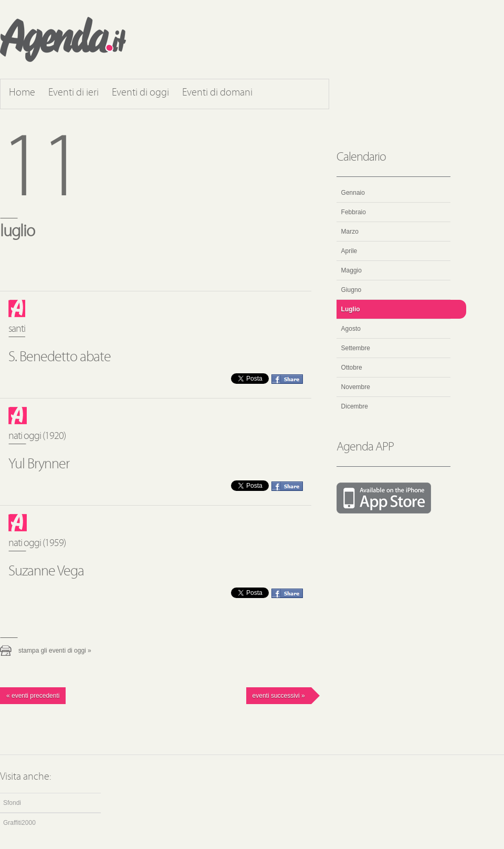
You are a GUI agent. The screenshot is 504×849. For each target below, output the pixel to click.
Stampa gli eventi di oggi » (55, 651)
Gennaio (353, 193)
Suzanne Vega (46, 572)
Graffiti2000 (19, 823)
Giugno (351, 290)
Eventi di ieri (73, 93)
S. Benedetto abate (60, 358)
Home (22, 93)
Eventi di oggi (140, 93)
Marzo (350, 232)
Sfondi (12, 803)
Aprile (349, 251)
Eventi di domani (217, 93)
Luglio (351, 309)
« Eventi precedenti (33, 696)
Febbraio (354, 212)
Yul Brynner (39, 465)
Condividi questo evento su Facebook (287, 379)
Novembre (356, 387)
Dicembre (355, 406)
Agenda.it (63, 39)
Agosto (351, 329)
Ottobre (352, 368)
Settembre (356, 348)
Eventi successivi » (279, 696)
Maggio (351, 270)
